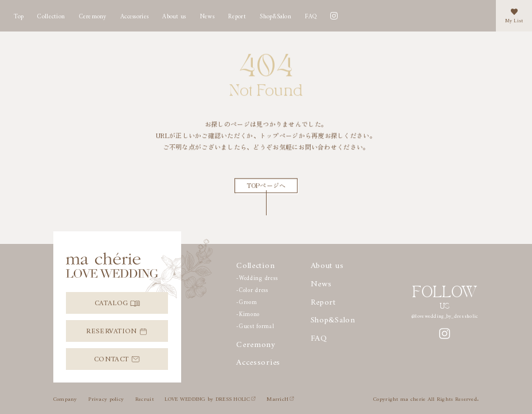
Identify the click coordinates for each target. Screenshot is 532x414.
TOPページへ (266, 186)
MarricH (280, 397)
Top (19, 15)
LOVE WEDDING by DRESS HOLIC (210, 397)
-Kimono (248, 313)
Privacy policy (106, 397)
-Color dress (252, 289)
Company (65, 397)
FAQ (311, 15)
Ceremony (93, 15)
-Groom (247, 301)
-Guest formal (255, 325)
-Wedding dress (257, 277)
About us (174, 15)
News (207, 15)
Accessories (134, 15)
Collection (51, 15)
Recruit (144, 397)
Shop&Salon (275, 15)
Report (323, 299)
